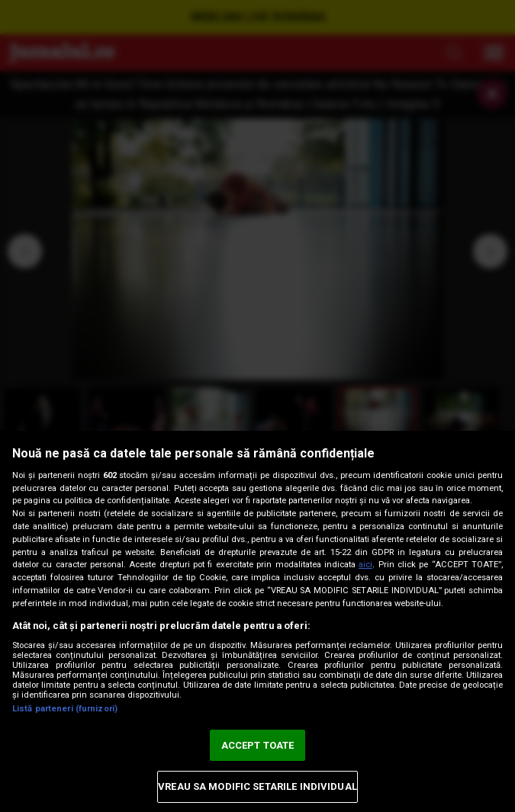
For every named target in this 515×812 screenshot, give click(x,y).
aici (365, 565)
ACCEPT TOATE (258, 745)
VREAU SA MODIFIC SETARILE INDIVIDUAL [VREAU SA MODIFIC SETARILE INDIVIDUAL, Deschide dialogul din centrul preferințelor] (257, 786)
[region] (257, 621)
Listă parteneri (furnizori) (65, 709)
